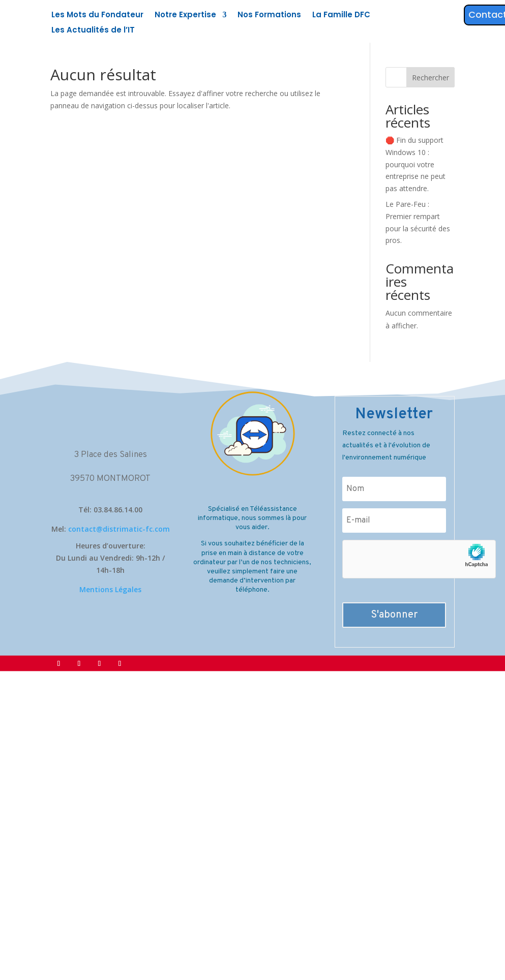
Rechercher (430, 78)
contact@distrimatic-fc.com (119, 529)
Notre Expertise (185, 16)
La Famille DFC (341, 16)
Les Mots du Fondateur (97, 16)
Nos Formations (269, 16)
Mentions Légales (110, 589)
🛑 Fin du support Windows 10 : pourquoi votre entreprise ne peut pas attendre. (415, 164)
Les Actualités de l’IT (93, 31)
